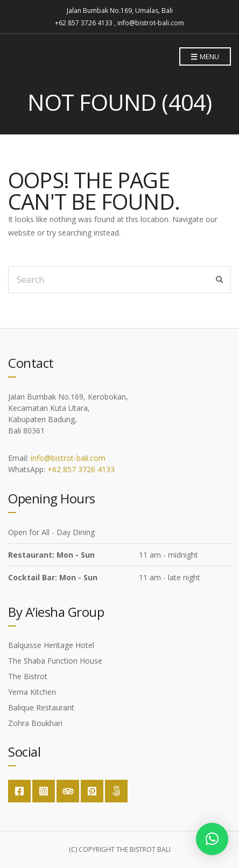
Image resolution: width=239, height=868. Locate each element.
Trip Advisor (68, 791)
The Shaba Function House (55, 661)
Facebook (19, 791)
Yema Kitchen (32, 692)
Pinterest (92, 791)
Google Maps (116, 791)
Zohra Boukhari (35, 723)
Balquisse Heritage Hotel (51, 645)
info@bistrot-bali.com (68, 458)
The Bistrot (28, 676)
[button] (212, 839)
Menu (205, 57)
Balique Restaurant (41, 707)
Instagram (44, 791)
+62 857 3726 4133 (81, 469)
